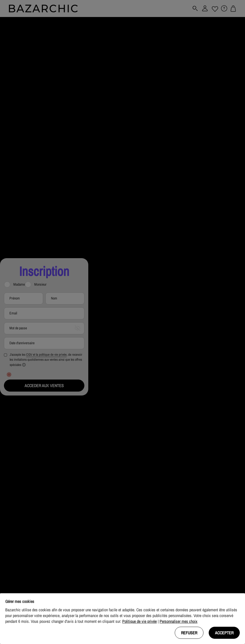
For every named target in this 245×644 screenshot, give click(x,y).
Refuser (189, 633)
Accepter (224, 633)
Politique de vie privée (139, 621)
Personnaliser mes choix (179, 621)
